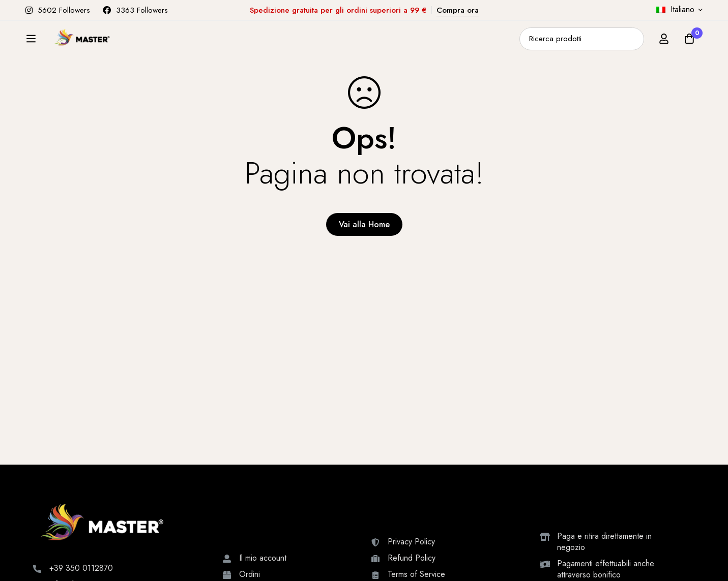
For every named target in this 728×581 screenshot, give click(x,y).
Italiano (675, 9)
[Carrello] (689, 44)
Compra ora (458, 10)
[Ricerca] (633, 44)
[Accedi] (664, 44)
